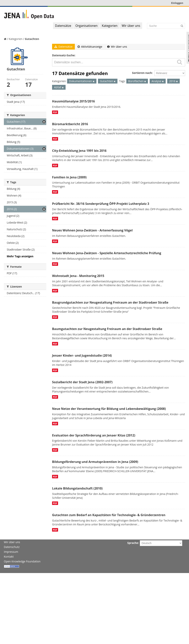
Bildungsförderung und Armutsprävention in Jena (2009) (95, 462)
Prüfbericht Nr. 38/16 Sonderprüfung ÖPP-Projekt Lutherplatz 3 (101, 204)
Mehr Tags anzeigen (20, 256)
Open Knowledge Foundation (22, 561)
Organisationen (86, 26)
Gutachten (32, 39)
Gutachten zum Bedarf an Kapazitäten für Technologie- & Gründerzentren (109, 515)
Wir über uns (131, 26)
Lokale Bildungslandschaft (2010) (77, 488)
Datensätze (63, 26)
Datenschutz (12, 547)
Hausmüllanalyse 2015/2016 (73, 101)
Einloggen (177, 3)
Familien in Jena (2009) (69, 177)
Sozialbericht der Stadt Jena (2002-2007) (82, 382)
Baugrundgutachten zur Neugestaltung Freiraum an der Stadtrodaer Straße (110, 302)
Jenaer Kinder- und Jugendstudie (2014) (82, 355)
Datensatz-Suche (63, 55)
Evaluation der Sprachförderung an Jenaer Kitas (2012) (94, 435)
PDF (55, 112)
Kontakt (9, 557)
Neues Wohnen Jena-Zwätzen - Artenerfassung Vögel (92, 230)
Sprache (133, 543)
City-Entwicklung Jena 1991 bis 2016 (79, 151)
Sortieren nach (142, 73)
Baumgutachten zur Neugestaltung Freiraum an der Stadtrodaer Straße (107, 329)
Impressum (11, 552)
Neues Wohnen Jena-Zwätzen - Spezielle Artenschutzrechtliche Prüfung (107, 253)
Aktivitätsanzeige (90, 47)
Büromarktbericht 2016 (70, 124)
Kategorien (110, 26)
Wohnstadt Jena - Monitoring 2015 (78, 276)
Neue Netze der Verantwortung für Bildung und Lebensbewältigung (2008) (109, 409)
